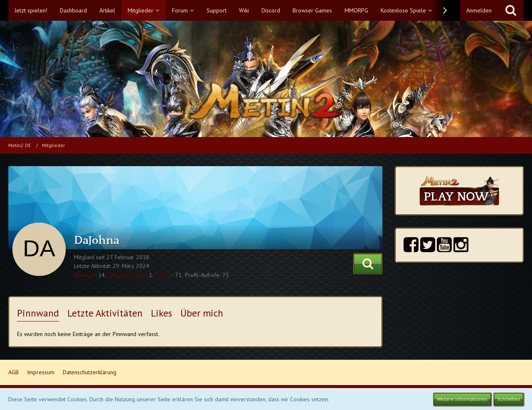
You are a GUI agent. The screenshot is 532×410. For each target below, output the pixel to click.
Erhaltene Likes (127, 275)
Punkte (164, 275)
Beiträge (85, 275)
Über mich (202, 313)
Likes (161, 313)
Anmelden (479, 10)
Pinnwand (38, 313)
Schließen (509, 399)
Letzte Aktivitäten (105, 313)
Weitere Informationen (462, 399)
